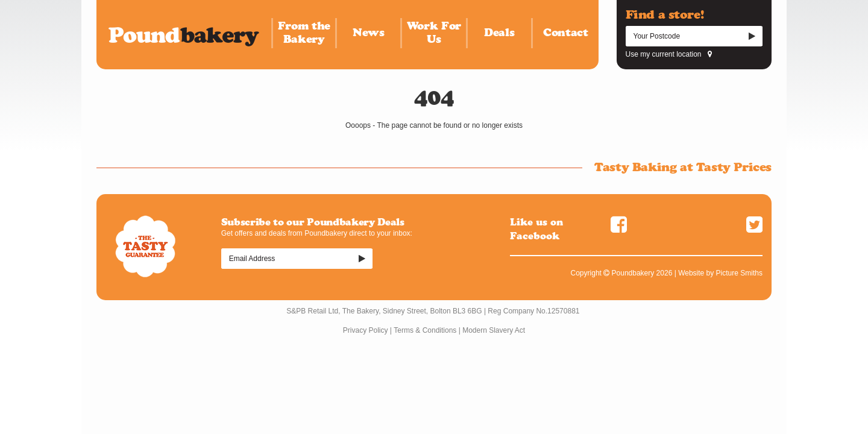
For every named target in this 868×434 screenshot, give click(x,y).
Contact (565, 33)
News (369, 33)
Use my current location (669, 54)
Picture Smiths (739, 273)
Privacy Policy (366, 330)
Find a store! (665, 14)
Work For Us (434, 33)
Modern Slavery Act (494, 330)
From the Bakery (304, 33)
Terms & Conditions (425, 330)
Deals (499, 33)
